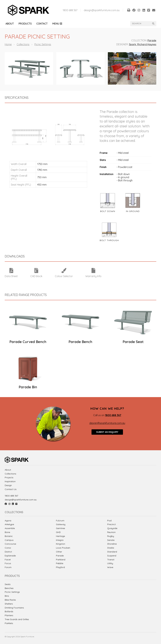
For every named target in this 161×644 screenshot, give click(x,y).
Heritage (60, 536)
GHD (58, 532)
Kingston (61, 544)
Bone (7, 532)
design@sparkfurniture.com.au (102, 10)
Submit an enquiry (107, 432)
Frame (104, 153)
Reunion (111, 532)
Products (25, 24)
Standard (112, 552)
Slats (103, 160)
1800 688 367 (70, 10)
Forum (8, 567)
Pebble (60, 563)
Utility (110, 563)
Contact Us (11, 489)
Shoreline (112, 544)
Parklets (9, 623)
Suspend (112, 556)
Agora (8, 521)
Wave (110, 567)
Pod (109, 521)
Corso (8, 548)
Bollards (9, 612)
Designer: (122, 44)
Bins (7, 596)
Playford (60, 567)
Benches (9, 588)
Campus (9, 540)
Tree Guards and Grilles (17, 619)
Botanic (9, 536)
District (8, 552)
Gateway (61, 524)
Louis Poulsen (63, 548)
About (10, 24)
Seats (8, 584)
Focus (8, 563)
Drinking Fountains (14, 608)
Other (59, 552)
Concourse (10, 544)
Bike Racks (10, 600)
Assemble (10, 528)
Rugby (111, 536)
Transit (111, 560)
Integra (60, 540)
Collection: (139, 40)
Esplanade (10, 556)
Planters (9, 615)
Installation (107, 174)
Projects (9, 478)
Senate (111, 540)
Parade (152, 40)
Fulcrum (60, 521)
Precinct (111, 524)
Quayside (112, 528)
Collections (23, 44)
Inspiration (10, 481)
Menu (57, 24)
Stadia (111, 548)
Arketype (9, 524)
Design (8, 485)
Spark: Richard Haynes (143, 44)
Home (8, 44)
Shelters (9, 604)
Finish (103, 167)
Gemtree (60, 528)
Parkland (61, 560)
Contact (42, 24)
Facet (8, 560)
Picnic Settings (43, 44)
